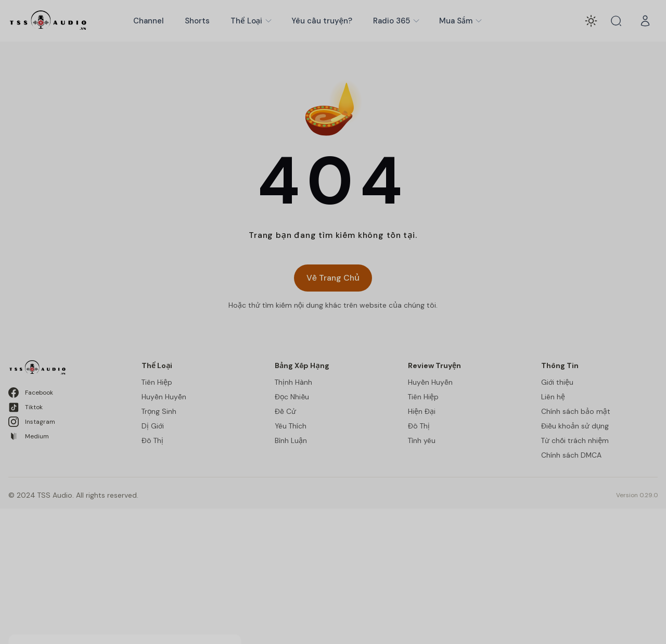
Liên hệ (553, 397)
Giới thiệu (557, 382)
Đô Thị (152, 440)
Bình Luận (291, 440)
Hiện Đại (422, 411)
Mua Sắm (461, 21)
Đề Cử (285, 411)
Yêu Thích (291, 426)
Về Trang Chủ (333, 278)
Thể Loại (252, 21)
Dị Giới (153, 426)
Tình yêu (422, 440)
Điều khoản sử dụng (575, 426)
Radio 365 (397, 21)
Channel (149, 21)
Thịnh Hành (293, 382)
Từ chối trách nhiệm (575, 440)
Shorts (197, 21)
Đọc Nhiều (292, 397)
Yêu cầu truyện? (322, 21)
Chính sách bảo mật (576, 411)
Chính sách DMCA (571, 455)
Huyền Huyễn (164, 397)
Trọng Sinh (159, 411)
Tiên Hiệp (157, 382)
